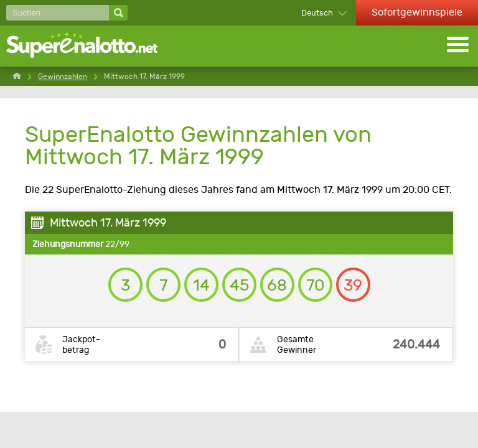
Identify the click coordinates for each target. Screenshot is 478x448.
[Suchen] (58, 13)
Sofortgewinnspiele (417, 12)
